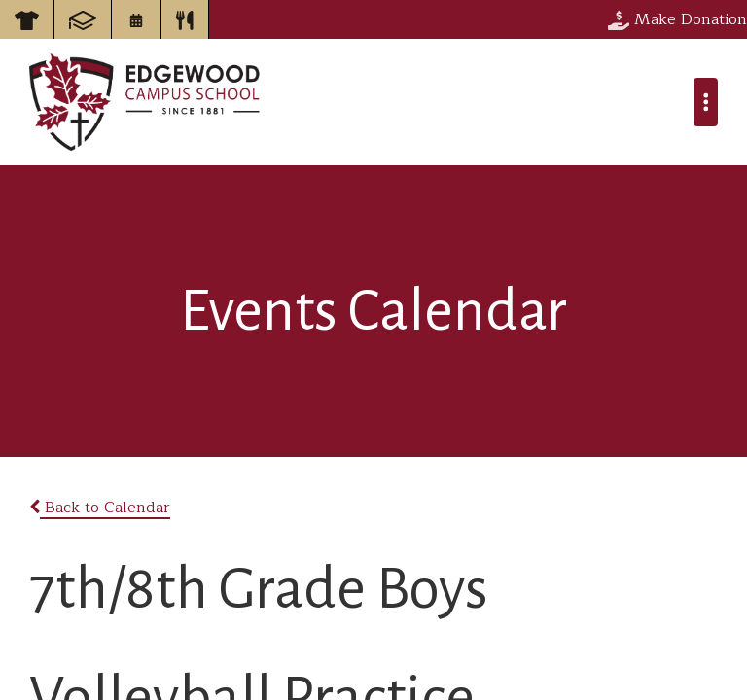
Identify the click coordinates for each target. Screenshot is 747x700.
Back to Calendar (100, 507)
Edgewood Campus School (145, 102)
